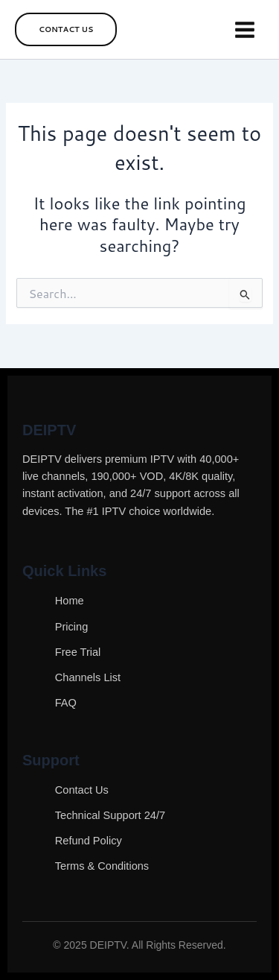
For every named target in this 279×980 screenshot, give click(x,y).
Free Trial (78, 652)
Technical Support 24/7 (110, 815)
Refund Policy (89, 841)
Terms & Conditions (102, 866)
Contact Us (82, 790)
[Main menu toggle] (245, 30)
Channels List (88, 677)
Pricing (72, 627)
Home (70, 601)
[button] (66, 29)
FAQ (66, 703)
